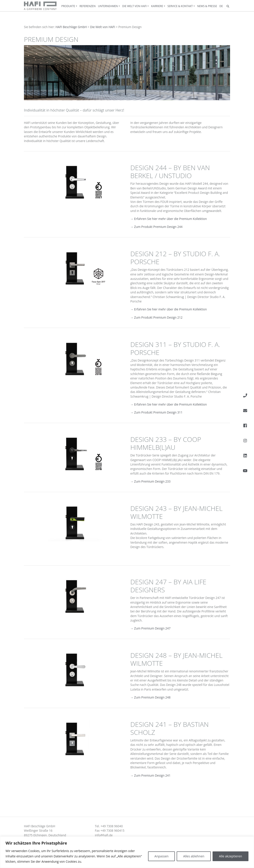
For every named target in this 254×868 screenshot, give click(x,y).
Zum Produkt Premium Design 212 (158, 317)
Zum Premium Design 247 (152, 628)
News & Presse (207, 6)
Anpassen (162, 856)
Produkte (68, 6)
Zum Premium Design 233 (152, 481)
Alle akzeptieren (231, 856)
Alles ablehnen (194, 856)
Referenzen (88, 6)
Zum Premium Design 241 (152, 775)
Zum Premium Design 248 (152, 697)
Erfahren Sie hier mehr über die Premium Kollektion (170, 219)
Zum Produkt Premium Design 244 (158, 227)
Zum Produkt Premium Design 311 (158, 412)
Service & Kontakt (180, 6)
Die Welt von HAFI (135, 6)
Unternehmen (108, 6)
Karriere (157, 6)
